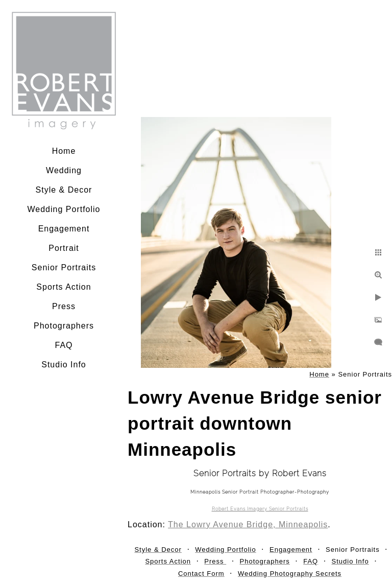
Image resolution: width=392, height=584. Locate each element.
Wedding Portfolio (64, 209)
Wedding (64, 170)
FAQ (64, 345)
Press (64, 306)
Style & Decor (64, 190)
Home (64, 151)
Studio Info (64, 365)
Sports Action (64, 287)
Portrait (64, 248)
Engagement (64, 229)
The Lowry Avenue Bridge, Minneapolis (248, 524)
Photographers (64, 326)
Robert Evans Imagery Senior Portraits (260, 509)
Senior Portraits (64, 267)
